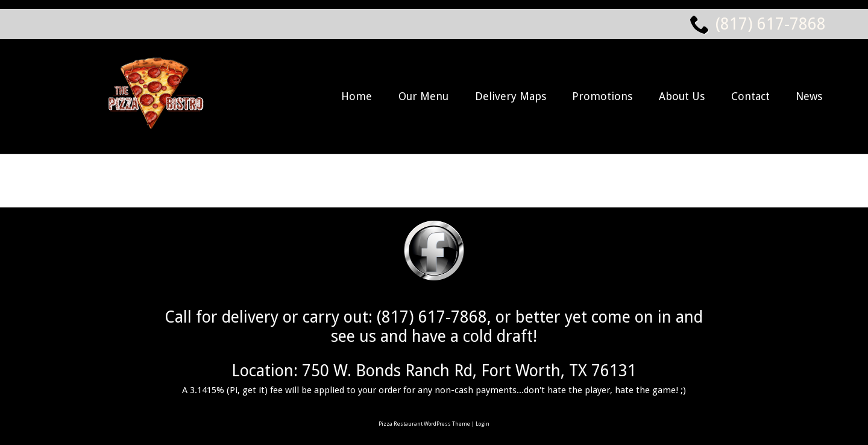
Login (483, 424)
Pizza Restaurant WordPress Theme (424, 424)
